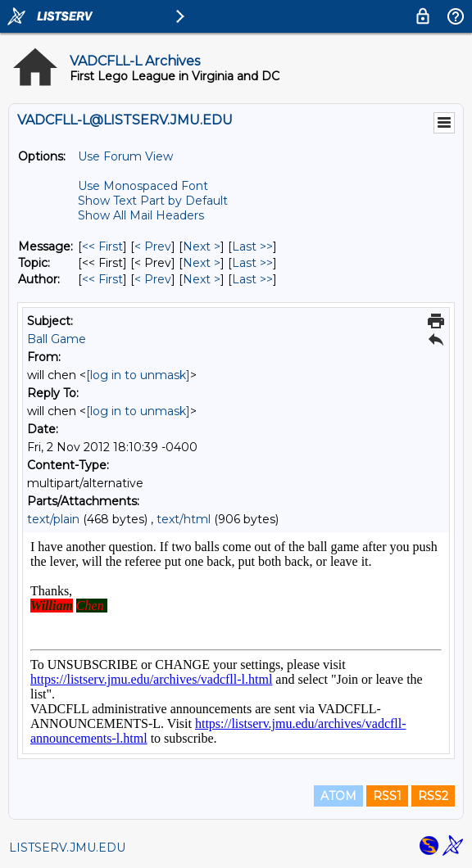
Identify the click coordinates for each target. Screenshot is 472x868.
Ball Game (57, 339)
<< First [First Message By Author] (102, 279)
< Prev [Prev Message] (153, 246)
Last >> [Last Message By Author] (252, 279)
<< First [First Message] (102, 246)
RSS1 (387, 796)
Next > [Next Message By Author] (202, 279)
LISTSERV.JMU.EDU (67, 848)
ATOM (338, 796)
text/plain (53, 519)
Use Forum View (125, 156)
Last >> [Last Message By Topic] (252, 263)
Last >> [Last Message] (252, 246)
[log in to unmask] (138, 375)
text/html (184, 519)
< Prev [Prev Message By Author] (153, 279)
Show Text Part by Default (153, 201)
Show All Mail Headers (141, 215)
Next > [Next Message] (202, 246)
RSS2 (433, 796)
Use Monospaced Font (143, 186)
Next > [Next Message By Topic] (202, 263)
